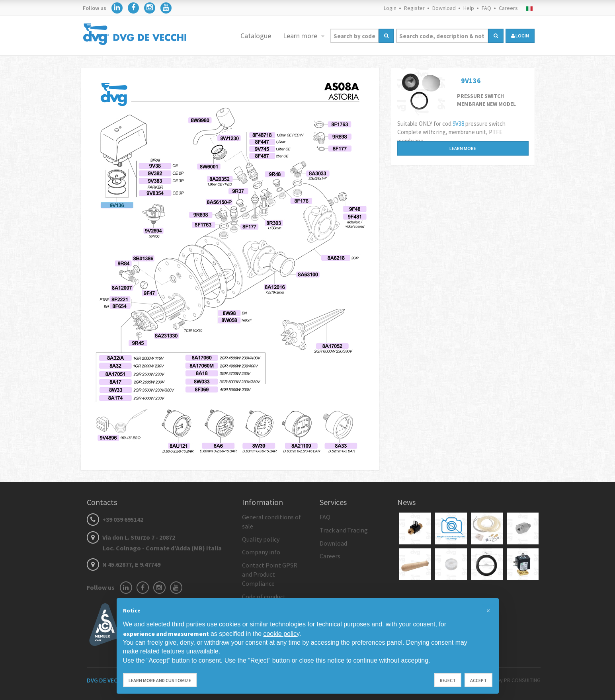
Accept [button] (478, 680)
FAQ (486, 8)
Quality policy (261, 539)
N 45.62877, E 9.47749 (124, 564)
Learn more (301, 36)
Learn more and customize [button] (160, 680)
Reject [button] (448, 680)
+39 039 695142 (115, 519)
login (520, 36)
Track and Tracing (344, 530)
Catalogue (256, 36)
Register (414, 8)
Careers (508, 8)
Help (469, 8)
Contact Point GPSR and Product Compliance (270, 574)
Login (390, 8)
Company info (261, 552)
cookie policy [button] (281, 634)
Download (444, 8)
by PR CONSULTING (519, 680)
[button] (488, 611)
